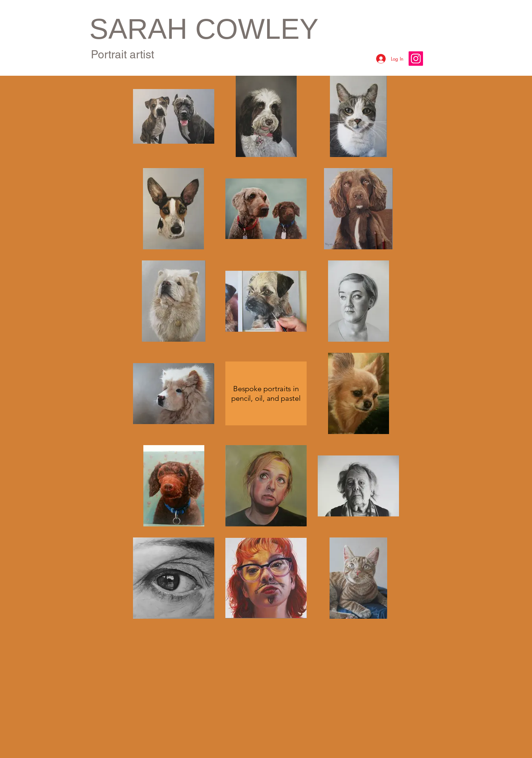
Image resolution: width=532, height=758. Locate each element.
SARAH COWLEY (204, 29)
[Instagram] (416, 59)
